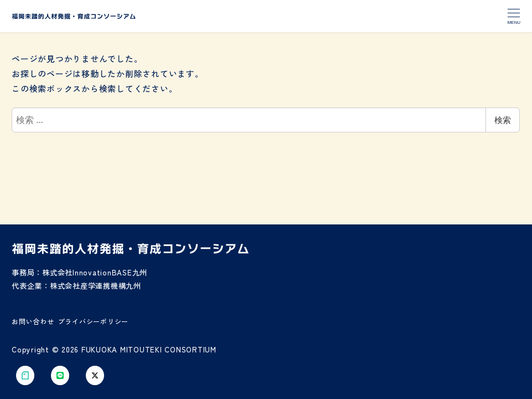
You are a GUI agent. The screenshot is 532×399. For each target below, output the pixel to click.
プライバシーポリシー (94, 321)
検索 (503, 120)
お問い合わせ (33, 321)
